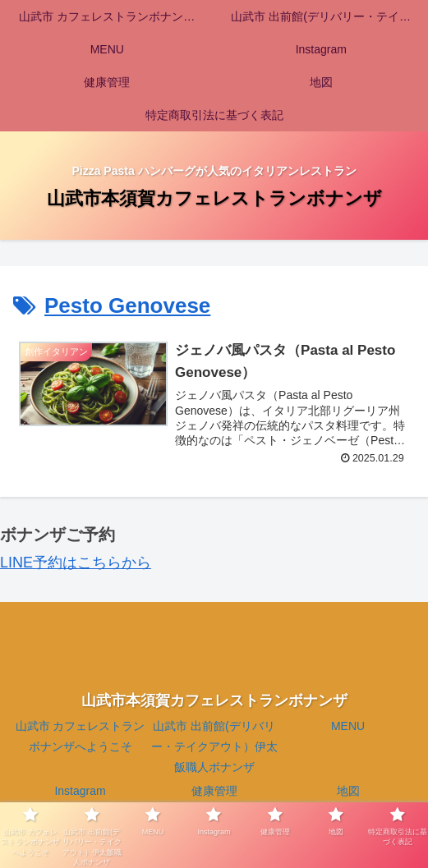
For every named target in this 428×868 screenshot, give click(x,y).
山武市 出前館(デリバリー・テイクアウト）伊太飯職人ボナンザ (214, 746)
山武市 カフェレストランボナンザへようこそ (81, 736)
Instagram (80, 792)
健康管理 (214, 792)
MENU (348, 726)
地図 (348, 792)
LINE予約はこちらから (76, 563)
